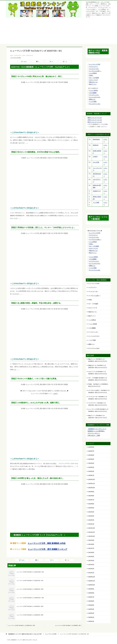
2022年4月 (91, 512)
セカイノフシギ (93, 80)
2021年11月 (92, 532)
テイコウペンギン (94, 95)
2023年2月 (91, 471)
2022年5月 (91, 508)
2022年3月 (91, 516)
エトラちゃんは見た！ (95, 71)
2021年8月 (91, 544)
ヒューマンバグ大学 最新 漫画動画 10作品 (47, 543)
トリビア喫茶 (93, 102)
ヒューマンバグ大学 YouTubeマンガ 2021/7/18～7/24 (30, 581)
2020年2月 (91, 617)
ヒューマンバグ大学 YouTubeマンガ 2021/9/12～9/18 (30, 606)
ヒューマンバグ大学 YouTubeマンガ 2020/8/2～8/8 (68, 625)
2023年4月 (91, 463)
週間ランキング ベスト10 (95, 118)
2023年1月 (91, 475)
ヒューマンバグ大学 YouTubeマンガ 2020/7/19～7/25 (22, 625)
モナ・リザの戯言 (94, 78)
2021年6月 (91, 552)
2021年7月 (91, 548)
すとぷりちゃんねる (95, 270)
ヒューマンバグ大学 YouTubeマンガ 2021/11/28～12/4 (30, 572)
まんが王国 (96, 162)
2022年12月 (92, 479)
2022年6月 (91, 504)
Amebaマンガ (97, 191)
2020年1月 (91, 621)
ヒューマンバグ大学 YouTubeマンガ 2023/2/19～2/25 (30, 615)
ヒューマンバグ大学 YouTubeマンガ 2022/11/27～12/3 (30, 598)
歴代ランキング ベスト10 (95, 122)
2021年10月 (92, 536)
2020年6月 (91, 601)
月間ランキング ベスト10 (95, 120)
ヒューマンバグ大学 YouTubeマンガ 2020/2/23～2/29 (30, 589)
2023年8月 (91, 447)
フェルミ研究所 (93, 90)
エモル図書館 (93, 93)
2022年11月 (92, 483)
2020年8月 (91, 593)
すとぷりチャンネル (95, 104)
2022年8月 (91, 496)
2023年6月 (91, 455)
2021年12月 (92, 528)
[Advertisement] (59, 32)
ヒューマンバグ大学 (16, 58)
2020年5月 (91, 605)
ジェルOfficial (93, 73)
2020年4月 (91, 609)
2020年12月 (92, 577)
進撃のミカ (92, 99)
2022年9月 (91, 492)
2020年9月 (91, 589)
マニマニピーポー (94, 69)
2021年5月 (91, 557)
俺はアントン (93, 84)
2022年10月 (92, 488)
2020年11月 (92, 581)
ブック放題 (96, 202)
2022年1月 (91, 524)
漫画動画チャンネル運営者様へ (96, 431)
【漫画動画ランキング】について (97, 429)
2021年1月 (91, 573)
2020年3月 (91, 613)
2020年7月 (91, 597)
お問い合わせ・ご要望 (94, 435)
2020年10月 (92, 585)
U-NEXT (95, 157)
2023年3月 (91, 467)
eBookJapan (96, 139)
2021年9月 (91, 540)
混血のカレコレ (93, 82)
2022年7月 (91, 500)
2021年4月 (91, 561)
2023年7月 (91, 451)
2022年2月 (91, 520)
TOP (25, 634)
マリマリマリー (93, 67)
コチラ (55, 394)
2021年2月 (91, 569)
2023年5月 (91, 459)
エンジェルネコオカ (95, 97)
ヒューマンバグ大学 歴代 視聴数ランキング (48, 549)
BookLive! (96, 145)
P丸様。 (91, 75)
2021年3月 (91, 565)
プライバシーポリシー (94, 433)
